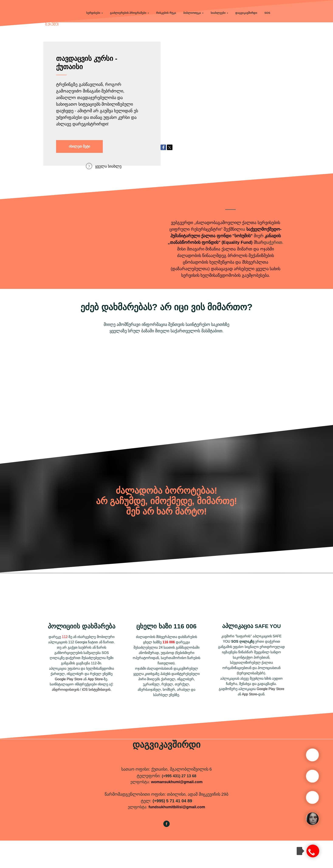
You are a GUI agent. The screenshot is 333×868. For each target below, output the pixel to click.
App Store (95, 707)
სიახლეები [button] (218, 13)
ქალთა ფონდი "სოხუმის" (227, 263)
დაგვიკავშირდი (246, 13)
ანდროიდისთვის (66, 717)
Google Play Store (69, 707)
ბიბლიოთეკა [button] (192, 13)
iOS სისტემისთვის (96, 717)
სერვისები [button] (93, 13)
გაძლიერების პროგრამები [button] (128, 13)
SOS (267, 13)
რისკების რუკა (166, 13)
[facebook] (166, 853)
